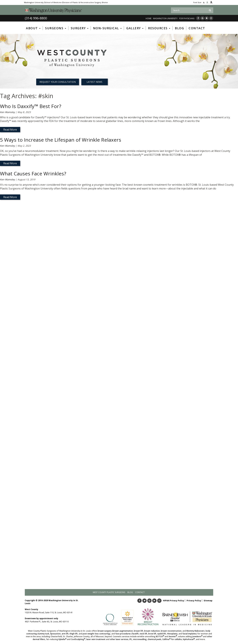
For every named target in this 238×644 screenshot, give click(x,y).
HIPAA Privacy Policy (174, 601)
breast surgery (105, 631)
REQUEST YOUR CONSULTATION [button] (58, 82)
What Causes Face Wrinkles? (33, 173)
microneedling (140, 639)
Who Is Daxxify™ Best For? (31, 106)
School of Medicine (53, 2)
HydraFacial (189, 639)
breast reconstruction (171, 631)
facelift (135, 634)
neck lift (143, 634)
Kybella (62, 639)
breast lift (139, 631)
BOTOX (160, 636)
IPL (131, 639)
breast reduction (152, 631)
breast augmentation (123, 631)
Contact (140, 592)
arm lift (65, 634)
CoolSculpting (78, 639)
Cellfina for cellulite (172, 639)
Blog (130, 592)
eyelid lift (162, 634)
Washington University (34, 2)
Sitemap (208, 601)
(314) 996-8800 (36, 18)
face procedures (123, 634)
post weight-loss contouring (96, 634)
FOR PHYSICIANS (187, 18)
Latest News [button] (94, 82)
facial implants (189, 634)
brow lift (152, 634)
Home (105, 2)
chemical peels (154, 639)
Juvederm (197, 636)
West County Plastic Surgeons (109, 592)
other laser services (119, 639)
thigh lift (74, 634)
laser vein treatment (96, 639)
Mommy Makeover (195, 631)
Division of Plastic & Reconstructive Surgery (82, 2)
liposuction (55, 634)
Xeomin (173, 636)
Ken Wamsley (7, 112)
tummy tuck (44, 634)
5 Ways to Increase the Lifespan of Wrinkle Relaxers (61, 140)
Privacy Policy (194, 601)
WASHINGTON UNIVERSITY (165, 18)
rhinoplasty (172, 634)
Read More (10, 130)
